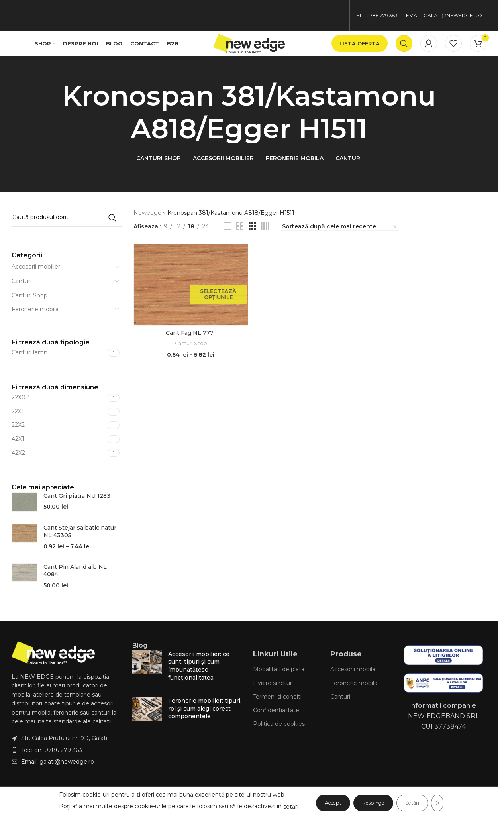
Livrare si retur (273, 685)
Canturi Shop (29, 298)
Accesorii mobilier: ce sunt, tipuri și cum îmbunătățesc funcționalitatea (199, 669)
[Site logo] (249, 37)
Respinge (373, 803)
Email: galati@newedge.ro (58, 764)
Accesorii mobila (353, 672)
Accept (323, 803)
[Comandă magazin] (340, 230)
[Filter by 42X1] (59, 442)
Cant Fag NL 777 (190, 334)
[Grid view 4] (265, 229)
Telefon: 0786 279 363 (52, 752)
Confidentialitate (276, 713)
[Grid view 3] (252, 229)
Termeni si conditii (278, 699)
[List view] (227, 229)
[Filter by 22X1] (59, 414)
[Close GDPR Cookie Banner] (452, 803)
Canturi (22, 284)
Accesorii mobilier (36, 269)
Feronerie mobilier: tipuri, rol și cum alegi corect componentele (205, 711)
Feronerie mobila (35, 312)
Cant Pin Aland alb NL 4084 (75, 573)
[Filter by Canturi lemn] (59, 355)
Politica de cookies (279, 727)
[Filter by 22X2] (59, 428)
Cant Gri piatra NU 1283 (77, 498)
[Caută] (404, 38)
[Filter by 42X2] (59, 456)
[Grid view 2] (240, 229)
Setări (422, 803)
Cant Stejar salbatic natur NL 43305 (80, 534)
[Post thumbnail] (147, 670)
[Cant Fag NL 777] (190, 286)
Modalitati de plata (279, 672)
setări (275, 807)
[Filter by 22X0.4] (59, 401)
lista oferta (360, 37)
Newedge (147, 216)
